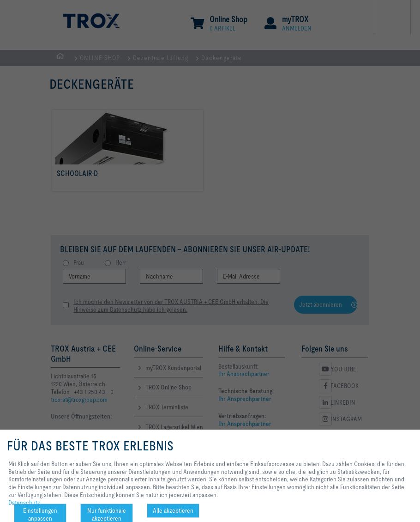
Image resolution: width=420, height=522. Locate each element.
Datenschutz (24, 503)
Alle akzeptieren (173, 510)
